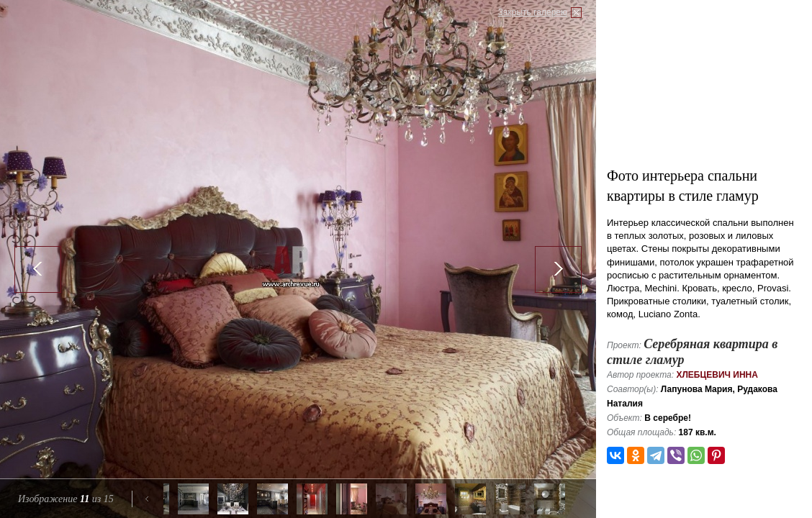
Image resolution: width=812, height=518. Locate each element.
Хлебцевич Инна (717, 375)
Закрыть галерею (533, 12)
